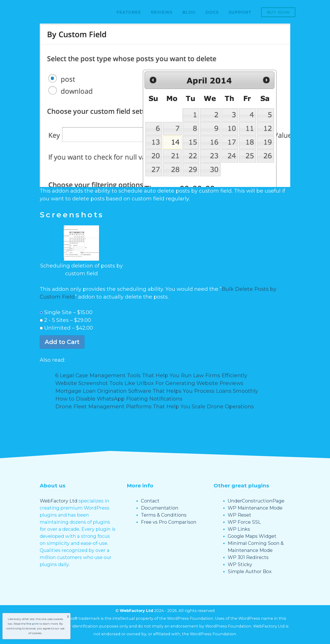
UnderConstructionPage (256, 501)
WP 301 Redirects (248, 557)
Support (240, 12)
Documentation (160, 508)
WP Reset (239, 515)
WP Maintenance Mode (255, 508)
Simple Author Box (250, 571)
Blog (189, 12)
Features (129, 12)
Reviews (162, 12)
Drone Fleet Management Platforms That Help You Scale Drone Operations (155, 407)
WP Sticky (240, 564)
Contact (150, 501)
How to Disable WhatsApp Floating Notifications (119, 399)
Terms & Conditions (164, 515)
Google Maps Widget (252, 536)
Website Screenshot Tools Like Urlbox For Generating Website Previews (149, 383)
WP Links (239, 529)
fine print (33, 624)
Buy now (278, 12)
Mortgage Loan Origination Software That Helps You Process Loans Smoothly (157, 391)
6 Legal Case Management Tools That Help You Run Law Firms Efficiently (151, 375)
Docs (212, 12)
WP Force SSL (244, 522)
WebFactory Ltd (59, 501)
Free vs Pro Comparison (169, 522)
